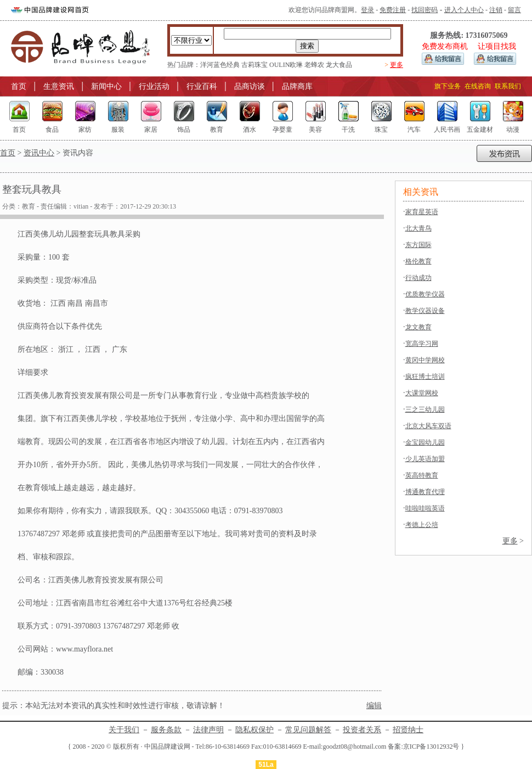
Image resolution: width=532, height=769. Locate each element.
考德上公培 (422, 525)
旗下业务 (448, 86)
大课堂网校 (422, 393)
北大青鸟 (418, 228)
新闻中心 (106, 86)
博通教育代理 (425, 492)
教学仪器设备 (425, 311)
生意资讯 (59, 86)
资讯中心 (39, 153)
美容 (315, 130)
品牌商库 (297, 86)
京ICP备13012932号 (431, 746)
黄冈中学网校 (425, 360)
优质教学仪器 (425, 294)
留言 (514, 10)
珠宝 (381, 130)
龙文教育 (418, 327)
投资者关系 (362, 730)
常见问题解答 (308, 730)
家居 (151, 130)
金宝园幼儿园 (425, 442)
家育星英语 (422, 212)
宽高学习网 (422, 344)
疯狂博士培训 (425, 377)
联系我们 (508, 86)
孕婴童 (282, 130)
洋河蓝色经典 (220, 65)
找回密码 (425, 10)
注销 (496, 10)
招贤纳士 (408, 730)
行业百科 (202, 86)
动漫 (513, 130)
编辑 (374, 706)
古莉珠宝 (254, 65)
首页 (19, 86)
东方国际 (418, 245)
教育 (217, 130)
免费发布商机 (445, 46)
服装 (118, 130)
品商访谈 (250, 86)
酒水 (250, 130)
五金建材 (480, 130)
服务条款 (166, 730)
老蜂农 (314, 65)
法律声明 (208, 730)
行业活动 (154, 86)
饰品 (184, 130)
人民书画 (447, 130)
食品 (52, 130)
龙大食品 (339, 65)
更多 (397, 65)
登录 (367, 10)
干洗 (348, 130)
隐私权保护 (254, 730)
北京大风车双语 (428, 426)
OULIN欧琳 (286, 65)
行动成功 (418, 278)
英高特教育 (422, 475)
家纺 (85, 130)
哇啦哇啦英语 (425, 508)
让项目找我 (497, 46)
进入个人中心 (464, 10)
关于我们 (124, 730)
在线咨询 (478, 86)
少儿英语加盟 (425, 459)
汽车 (414, 130)
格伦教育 (418, 261)
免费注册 (393, 10)
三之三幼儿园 (425, 409)
